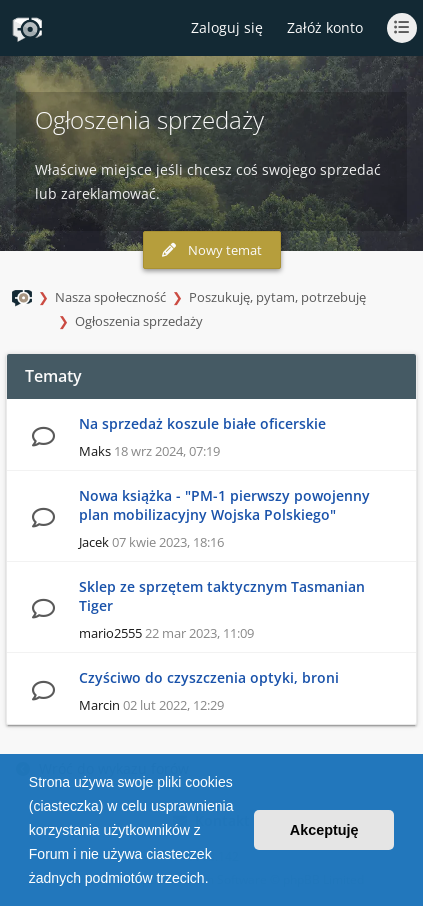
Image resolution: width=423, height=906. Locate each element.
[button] (215, 880)
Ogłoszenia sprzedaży (139, 321)
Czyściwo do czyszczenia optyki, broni (209, 677)
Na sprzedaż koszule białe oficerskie (202, 423)
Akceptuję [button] (324, 830)
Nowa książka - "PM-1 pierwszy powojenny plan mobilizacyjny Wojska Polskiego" (224, 505)
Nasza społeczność (110, 297)
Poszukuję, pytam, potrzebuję (277, 297)
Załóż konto (325, 27)
